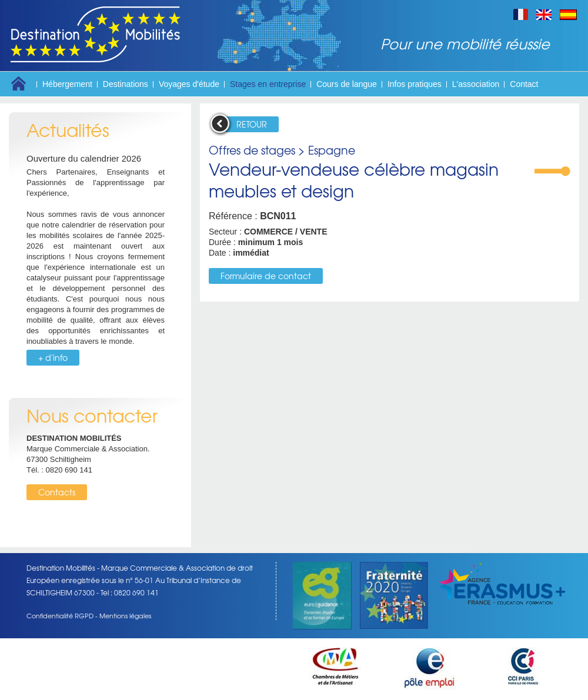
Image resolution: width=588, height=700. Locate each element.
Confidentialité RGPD (60, 615)
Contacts (57, 492)
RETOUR (252, 124)
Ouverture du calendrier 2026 (84, 158)
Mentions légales (125, 615)
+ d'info (53, 357)
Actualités (68, 130)
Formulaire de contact (266, 276)
